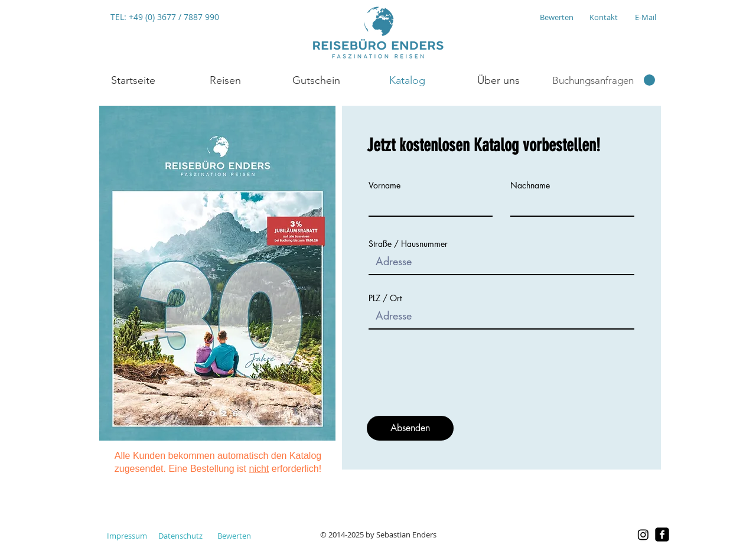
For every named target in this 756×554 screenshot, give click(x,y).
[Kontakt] (603, 17)
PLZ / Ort (385, 298)
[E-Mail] (645, 17)
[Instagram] (643, 535)
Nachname (530, 185)
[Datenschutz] (180, 536)
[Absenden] (410, 428)
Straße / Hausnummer (408, 244)
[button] (225, 81)
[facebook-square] (662, 535)
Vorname (384, 185)
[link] (604, 80)
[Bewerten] (556, 17)
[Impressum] (127, 536)
